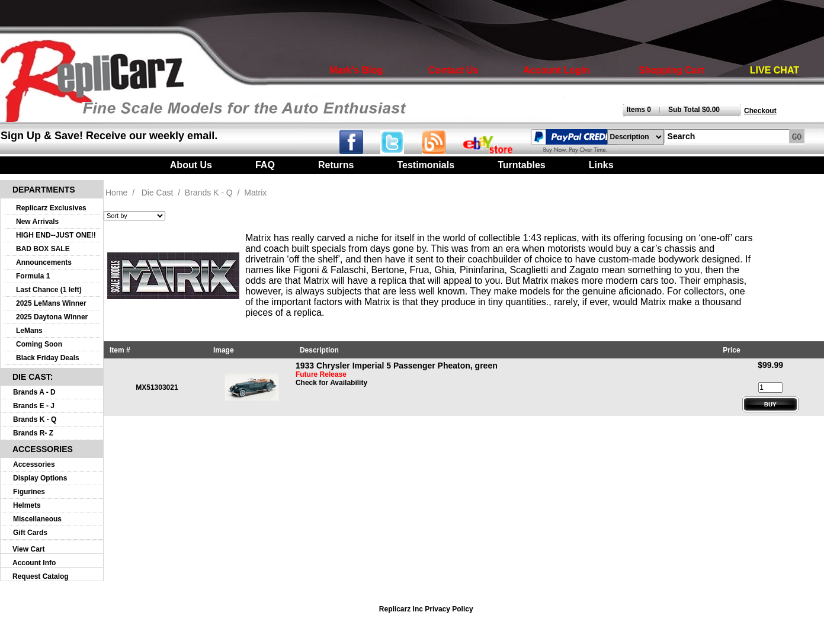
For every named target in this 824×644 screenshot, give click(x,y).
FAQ (265, 165)
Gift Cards (30, 533)
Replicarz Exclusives (51, 208)
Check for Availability (331, 383)
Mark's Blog (356, 70)
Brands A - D (34, 392)
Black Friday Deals (48, 358)
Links (601, 165)
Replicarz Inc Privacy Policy (426, 609)
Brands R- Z (33, 433)
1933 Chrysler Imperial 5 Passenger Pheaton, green (397, 366)
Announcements (44, 262)
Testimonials (426, 165)
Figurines (29, 492)
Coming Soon (39, 344)
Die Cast (158, 193)
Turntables (522, 165)
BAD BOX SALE (43, 249)
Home (116, 193)
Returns (336, 165)
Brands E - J (34, 406)
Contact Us (453, 70)
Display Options (40, 478)
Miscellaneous (37, 519)
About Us (191, 165)
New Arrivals (37, 222)
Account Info (34, 563)
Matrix (255, 193)
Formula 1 (33, 276)
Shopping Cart (671, 70)
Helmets (27, 505)
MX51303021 (157, 387)
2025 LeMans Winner (51, 303)
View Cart (28, 549)
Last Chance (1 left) (49, 290)
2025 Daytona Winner (52, 317)
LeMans (29, 331)
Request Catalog (41, 576)
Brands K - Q (35, 419)
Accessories (34, 464)
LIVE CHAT (775, 70)
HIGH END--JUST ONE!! (56, 235)
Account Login (556, 70)
